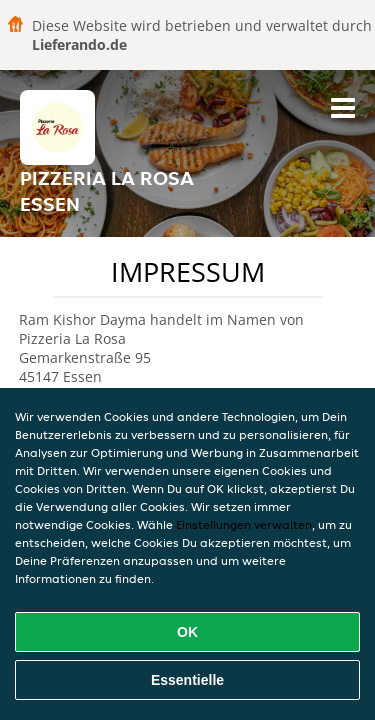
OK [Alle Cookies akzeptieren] (187, 632)
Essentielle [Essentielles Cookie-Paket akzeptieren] (187, 680)
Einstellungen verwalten (244, 524)
